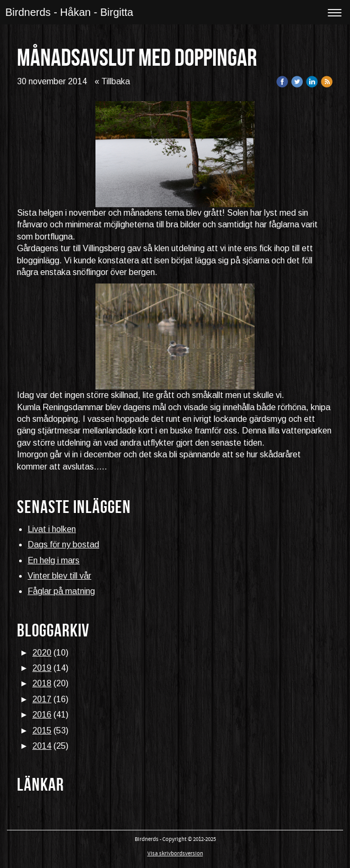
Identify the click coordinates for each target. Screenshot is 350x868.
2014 (42, 746)
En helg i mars (54, 560)
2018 (42, 683)
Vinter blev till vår (59, 576)
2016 (42, 715)
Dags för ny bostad (63, 544)
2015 (42, 730)
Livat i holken (52, 529)
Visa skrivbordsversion (175, 854)
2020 (42, 653)
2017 (42, 699)
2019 (42, 668)
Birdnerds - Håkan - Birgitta (69, 12)
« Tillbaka (112, 81)
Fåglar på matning (61, 591)
